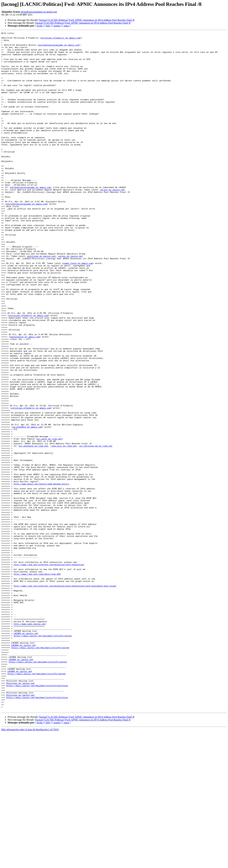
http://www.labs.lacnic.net (30, 742)
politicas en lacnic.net (41, 301)
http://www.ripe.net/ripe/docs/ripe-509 (37, 683)
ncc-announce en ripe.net (33, 529)
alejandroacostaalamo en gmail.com (39, 12)
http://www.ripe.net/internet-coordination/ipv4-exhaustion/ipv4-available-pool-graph (65, 697)
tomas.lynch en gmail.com (78, 310)
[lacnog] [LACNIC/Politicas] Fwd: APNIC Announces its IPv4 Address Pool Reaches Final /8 (87, 20)
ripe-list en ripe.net (64, 529)
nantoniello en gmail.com (25, 398)
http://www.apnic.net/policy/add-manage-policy (41, 574)
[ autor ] (66, 26)
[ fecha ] (40, 26)
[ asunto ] (57, 26)
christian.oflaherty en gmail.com (61, 39)
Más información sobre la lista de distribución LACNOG (30, 865)
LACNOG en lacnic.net (26, 754)
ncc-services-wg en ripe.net (96, 529)
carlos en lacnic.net (112, 221)
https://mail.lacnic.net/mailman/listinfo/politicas (37, 816)
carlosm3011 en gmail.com (27, 506)
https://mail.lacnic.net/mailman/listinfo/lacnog (43, 757)
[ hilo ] (48, 26)
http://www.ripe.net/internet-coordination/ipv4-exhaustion (49, 671)
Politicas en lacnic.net (20, 814)
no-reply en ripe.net (49, 520)
